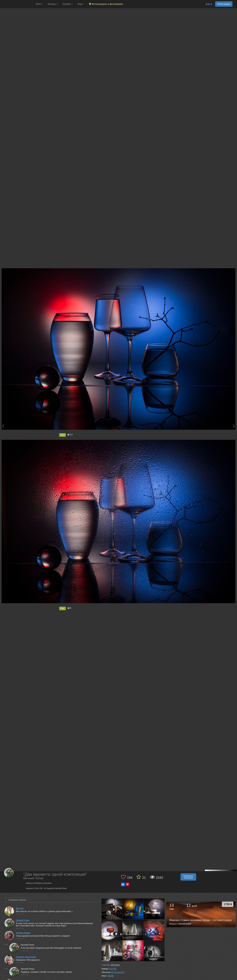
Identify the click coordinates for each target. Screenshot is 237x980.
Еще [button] (81, 4)
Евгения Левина (23, 933)
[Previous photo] (3, 426)
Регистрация (224, 4)
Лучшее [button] (68, 4)
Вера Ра (20, 908)
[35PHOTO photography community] (17, 4)
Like (63, 435)
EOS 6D (113, 969)
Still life (111, 976)
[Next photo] (234, 426)
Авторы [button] (53, 4)
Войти (209, 4)
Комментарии (17, 900)
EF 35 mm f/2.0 (118, 972)
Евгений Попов (33, 878)
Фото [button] (39, 4)
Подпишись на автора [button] (188, 877)
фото (115, 965)
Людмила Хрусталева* (26, 957)
